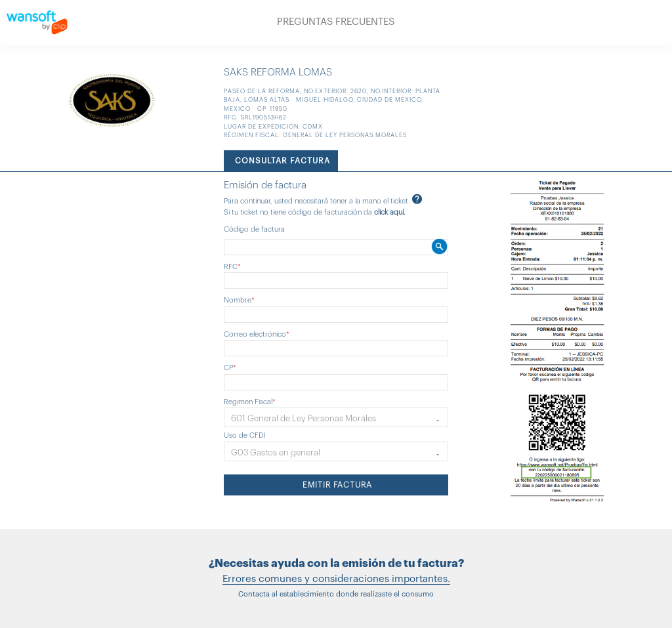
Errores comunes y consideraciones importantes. (336, 579)
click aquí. (390, 212)
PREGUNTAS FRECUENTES (336, 22)
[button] (336, 417)
